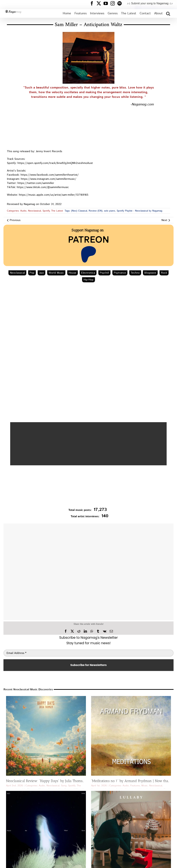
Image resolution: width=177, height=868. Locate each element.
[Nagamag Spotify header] (121, 3)
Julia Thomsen (29, 789)
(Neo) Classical (79, 211)
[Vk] (105, 631)
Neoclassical (34, 211)
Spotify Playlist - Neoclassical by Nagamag (139, 211)
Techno (135, 273)
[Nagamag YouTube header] (107, 3)
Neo (61, 789)
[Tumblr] (98, 631)
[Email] (111, 631)
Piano (167, 789)
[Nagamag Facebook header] (93, 3)
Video (141, 789)
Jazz (41, 273)
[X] (72, 631)
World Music (56, 273)
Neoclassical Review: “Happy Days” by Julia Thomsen (46, 781)
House (73, 273)
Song (64, 786)
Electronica (88, 273)
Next (164, 220)
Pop (32, 273)
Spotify (46, 211)
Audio (23, 211)
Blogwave (150, 273)
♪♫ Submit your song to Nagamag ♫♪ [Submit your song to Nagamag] (150, 3)
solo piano (110, 211)
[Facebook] (66, 631)
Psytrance (120, 273)
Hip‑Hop (88, 280)
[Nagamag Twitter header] (100, 3)
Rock (164, 273)
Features (135, 786)
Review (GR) (71, 789)
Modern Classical (48, 789)
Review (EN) (96, 211)
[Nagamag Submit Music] (88, 487)
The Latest (57, 211)
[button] (168, 13)
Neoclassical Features (103, 789)
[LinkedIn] (85, 631)
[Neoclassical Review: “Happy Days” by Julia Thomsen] (46, 736)
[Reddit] (79, 631)
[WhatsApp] (92, 631)
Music (145, 786)
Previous (15, 220)
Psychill (104, 273)
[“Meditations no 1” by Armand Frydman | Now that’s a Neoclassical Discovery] (131, 736)
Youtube (150, 789)
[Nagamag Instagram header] (114, 3)
